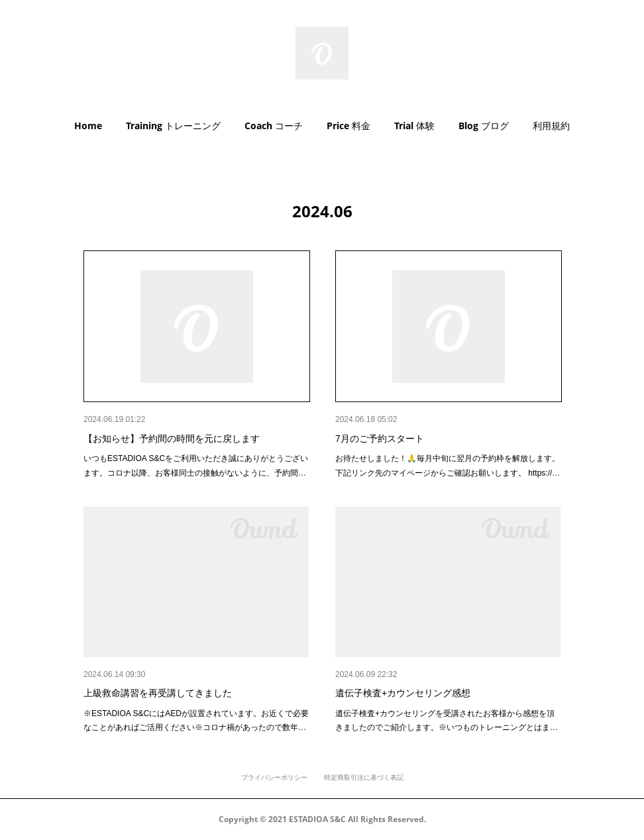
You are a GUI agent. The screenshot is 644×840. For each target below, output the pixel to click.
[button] (88, 126)
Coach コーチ (274, 126)
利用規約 (551, 126)
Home (88, 126)
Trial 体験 (414, 126)
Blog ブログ (484, 126)
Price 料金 (349, 126)
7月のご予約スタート (380, 439)
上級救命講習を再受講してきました (158, 693)
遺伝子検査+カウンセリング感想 (403, 693)
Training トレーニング (173, 126)
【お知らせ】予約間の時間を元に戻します (172, 439)
